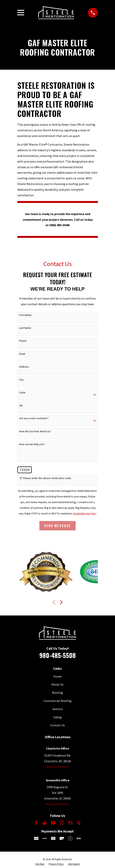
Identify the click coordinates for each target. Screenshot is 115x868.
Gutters (58, 709)
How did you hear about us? (35, 431)
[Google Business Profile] (45, 823)
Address (24, 367)
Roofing (57, 693)
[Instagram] (62, 823)
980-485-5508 (57, 655)
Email (22, 354)
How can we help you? (32, 444)
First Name (25, 315)
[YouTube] (53, 823)
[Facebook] (36, 823)
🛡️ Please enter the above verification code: (45, 478)
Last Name (25, 328)
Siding (57, 717)
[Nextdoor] (70, 823)
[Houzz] (79, 823)
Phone (23, 341)
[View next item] (61, 602)
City (21, 380)
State (22, 393)
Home (57, 676)
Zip (21, 405)
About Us (57, 684)
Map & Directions (57, 767)
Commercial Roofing (58, 701)
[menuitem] (40, 864)
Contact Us (57, 725)
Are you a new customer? (34, 418)
